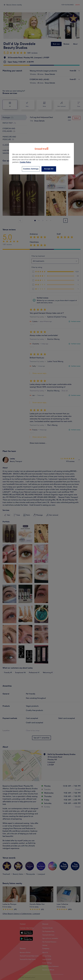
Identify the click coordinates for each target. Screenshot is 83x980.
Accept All (49, 169)
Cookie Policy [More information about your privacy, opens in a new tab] (25, 162)
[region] (41, 159)
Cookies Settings (31, 169)
